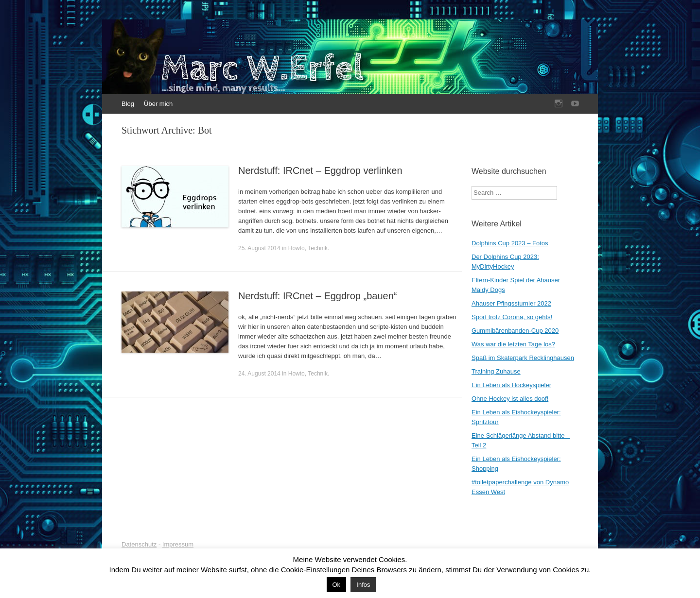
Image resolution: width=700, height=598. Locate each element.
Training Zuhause (496, 371)
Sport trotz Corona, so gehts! (512, 317)
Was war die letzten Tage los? (513, 344)
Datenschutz (139, 544)
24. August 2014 (259, 374)
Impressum (178, 544)
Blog (128, 104)
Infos (363, 585)
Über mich (158, 104)
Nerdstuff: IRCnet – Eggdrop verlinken (320, 171)
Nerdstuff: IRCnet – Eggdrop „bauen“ (317, 296)
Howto (297, 248)
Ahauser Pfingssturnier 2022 (511, 303)
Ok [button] (337, 585)
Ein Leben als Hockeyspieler (511, 385)
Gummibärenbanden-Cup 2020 (515, 331)
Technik (318, 248)
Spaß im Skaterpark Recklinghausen (523, 358)
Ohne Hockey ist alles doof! (510, 399)
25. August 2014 (259, 248)
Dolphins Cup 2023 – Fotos (510, 243)
